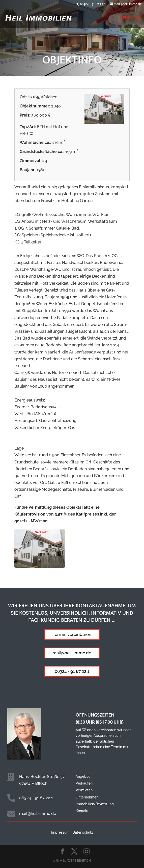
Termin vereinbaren (72, 634)
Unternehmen (87, 797)
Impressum (60, 832)
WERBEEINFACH (79, 861)
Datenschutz (83, 832)
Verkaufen (84, 783)
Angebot (83, 776)
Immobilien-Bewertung (95, 804)
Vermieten (84, 790)
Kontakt (82, 811)
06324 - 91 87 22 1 (93, 4)
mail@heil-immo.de (72, 653)
